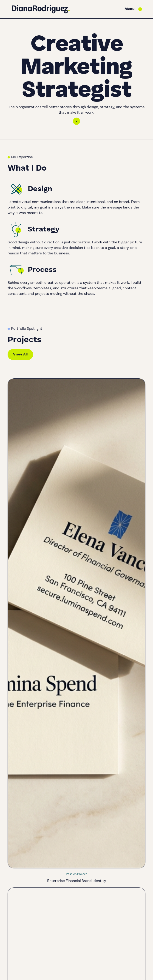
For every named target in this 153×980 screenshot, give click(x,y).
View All (20, 355)
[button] (133, 9)
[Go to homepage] (41, 9)
